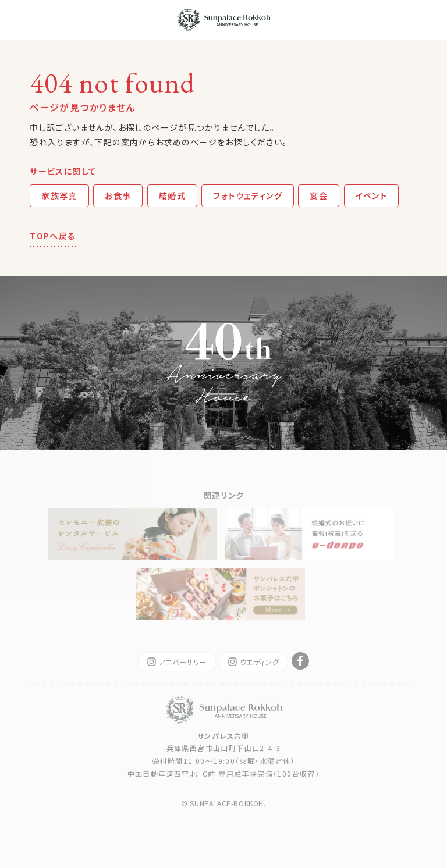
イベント (372, 195)
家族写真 (59, 195)
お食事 (118, 195)
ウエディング (254, 662)
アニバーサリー (177, 662)
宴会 (319, 195)
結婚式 (172, 195)
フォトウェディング (248, 195)
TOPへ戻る (53, 236)
